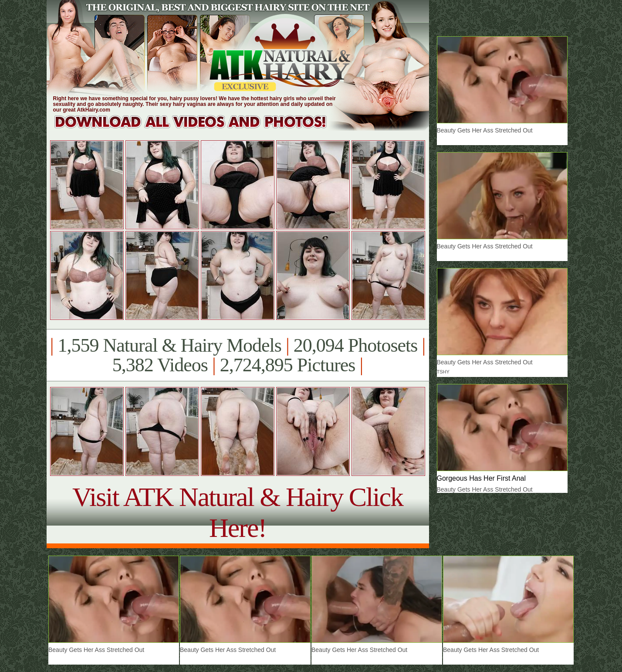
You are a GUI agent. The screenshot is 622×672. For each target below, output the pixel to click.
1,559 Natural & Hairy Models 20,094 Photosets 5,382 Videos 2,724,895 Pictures (238, 355)
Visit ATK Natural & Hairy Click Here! (238, 512)
